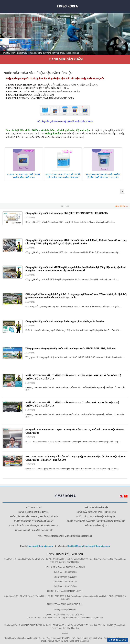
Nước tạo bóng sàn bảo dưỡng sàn (34, 521)
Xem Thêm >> (122, 206)
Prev (4, 35)
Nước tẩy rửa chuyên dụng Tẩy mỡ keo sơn (34, 526)
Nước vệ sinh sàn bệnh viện (34, 512)
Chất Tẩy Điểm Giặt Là (96, 526)
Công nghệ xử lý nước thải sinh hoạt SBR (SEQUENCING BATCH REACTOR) (67, 213)
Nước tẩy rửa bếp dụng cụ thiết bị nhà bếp (34, 517)
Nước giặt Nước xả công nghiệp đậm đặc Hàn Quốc (96, 521)
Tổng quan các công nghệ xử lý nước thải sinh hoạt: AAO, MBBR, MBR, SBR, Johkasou (71, 348)
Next (126, 35)
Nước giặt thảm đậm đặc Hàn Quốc (96, 517)
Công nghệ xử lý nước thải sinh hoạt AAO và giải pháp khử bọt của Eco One (65, 321)
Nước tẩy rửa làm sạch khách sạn (96, 512)
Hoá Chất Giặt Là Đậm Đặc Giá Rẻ (34, 530)
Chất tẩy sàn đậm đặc (96, 507)
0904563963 (118, 640)
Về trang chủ (34, 507)
